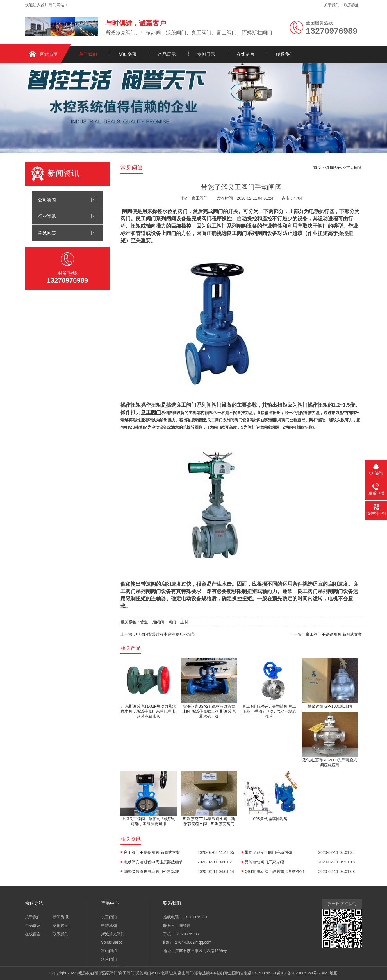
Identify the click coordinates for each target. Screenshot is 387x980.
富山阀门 (109, 951)
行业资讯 (47, 216)
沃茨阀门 (109, 959)
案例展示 (206, 54)
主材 (184, 622)
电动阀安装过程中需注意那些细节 (166, 634)
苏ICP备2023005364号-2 (299, 973)
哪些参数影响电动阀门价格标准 (151, 872)
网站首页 (49, 54)
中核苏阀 (109, 925)
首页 (317, 168)
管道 (144, 622)
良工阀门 (109, 917)
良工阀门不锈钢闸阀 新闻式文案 (334, 634)
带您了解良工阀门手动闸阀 (268, 852)
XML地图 (330, 973)
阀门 (172, 622)
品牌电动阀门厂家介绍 (264, 862)
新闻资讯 (128, 54)
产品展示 (167, 54)
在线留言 (245, 54)
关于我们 (332, 5)
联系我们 (352, 5)
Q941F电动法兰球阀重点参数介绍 (274, 872)
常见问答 (47, 233)
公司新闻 (47, 200)
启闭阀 (158, 622)
